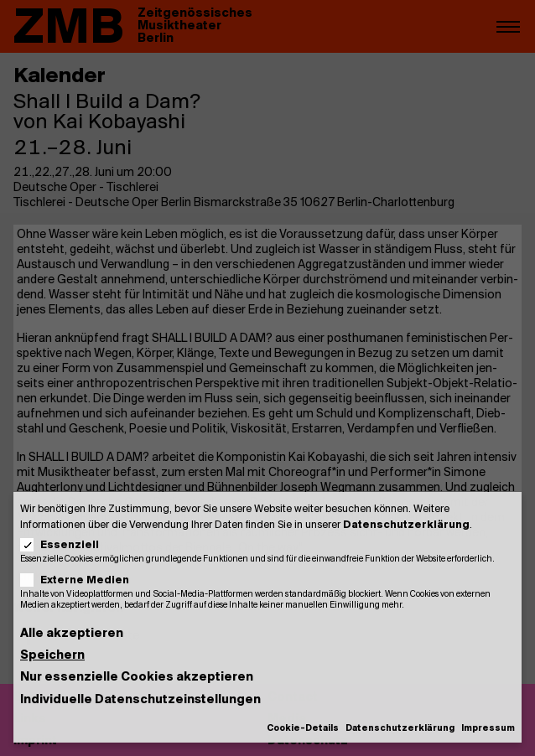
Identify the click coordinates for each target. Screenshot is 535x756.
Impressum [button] (488, 729)
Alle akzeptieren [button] (72, 634)
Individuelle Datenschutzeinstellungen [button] (140, 700)
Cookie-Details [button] (303, 729)
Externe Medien (80, 580)
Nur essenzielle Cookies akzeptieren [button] (137, 678)
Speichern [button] (52, 656)
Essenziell (65, 545)
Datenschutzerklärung (406, 525)
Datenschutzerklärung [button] (400, 729)
